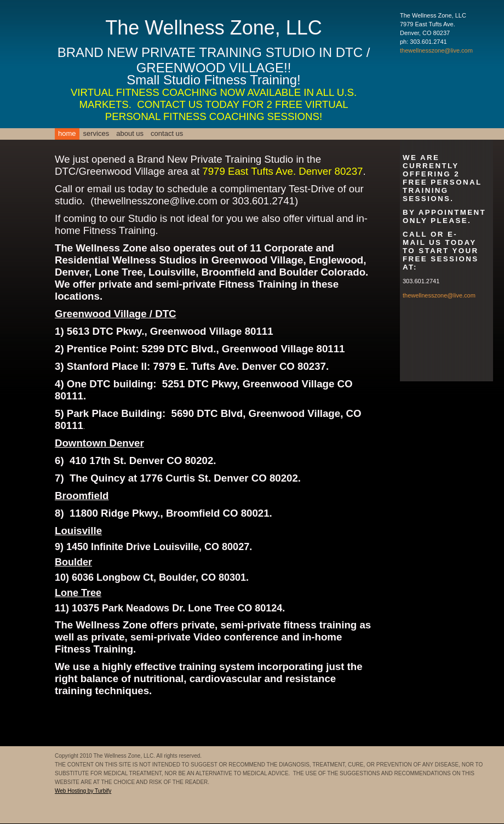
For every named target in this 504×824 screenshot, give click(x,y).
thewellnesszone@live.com (436, 50)
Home (67, 133)
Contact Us (167, 133)
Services (96, 133)
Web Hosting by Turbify (83, 791)
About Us (130, 133)
